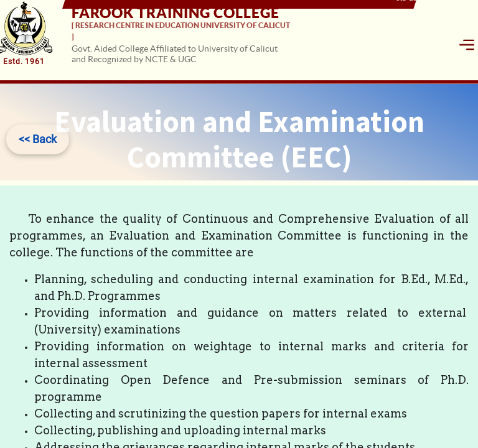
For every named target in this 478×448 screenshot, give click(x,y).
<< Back (38, 139)
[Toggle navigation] (467, 45)
